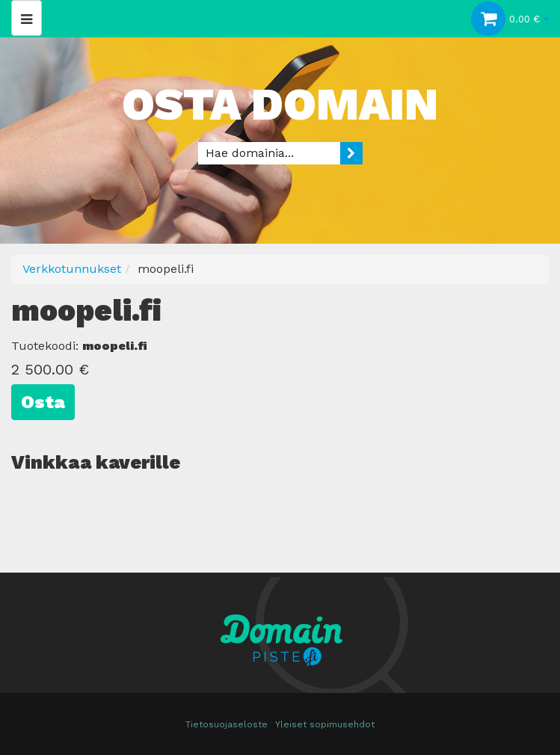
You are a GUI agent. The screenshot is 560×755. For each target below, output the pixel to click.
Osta (43, 402)
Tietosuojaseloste (227, 724)
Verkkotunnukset (72, 269)
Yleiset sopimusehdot (325, 724)
